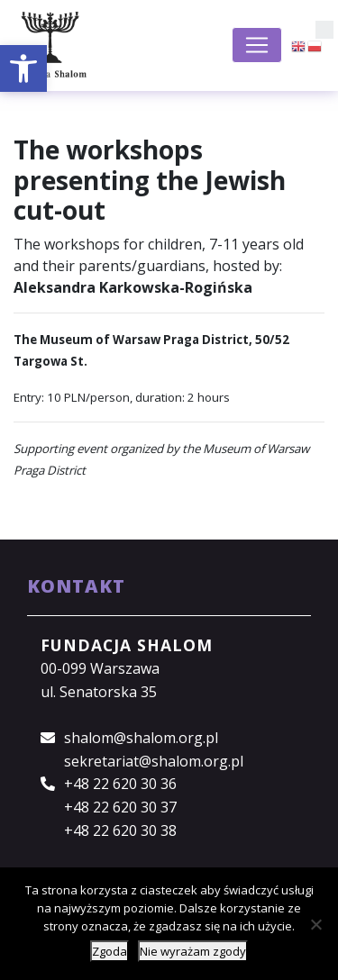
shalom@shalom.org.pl (141, 738)
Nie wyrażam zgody (193, 951)
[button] (23, 68)
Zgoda (110, 951)
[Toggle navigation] (257, 45)
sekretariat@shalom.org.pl (154, 761)
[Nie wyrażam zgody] (315, 924)
